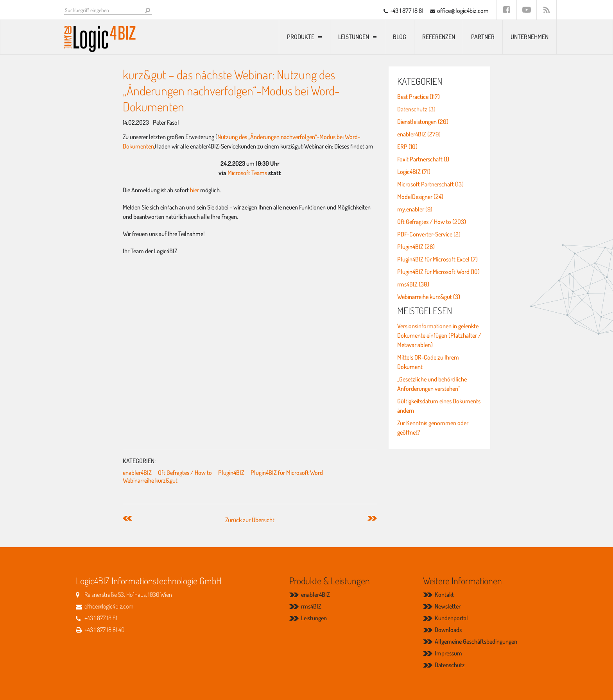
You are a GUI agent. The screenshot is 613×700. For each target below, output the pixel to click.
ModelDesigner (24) (420, 197)
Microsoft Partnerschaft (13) (430, 184)
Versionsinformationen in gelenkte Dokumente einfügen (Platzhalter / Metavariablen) (439, 335)
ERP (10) (407, 147)
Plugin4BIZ (231, 473)
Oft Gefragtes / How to (185, 473)
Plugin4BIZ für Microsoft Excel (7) (437, 259)
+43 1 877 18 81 (407, 11)
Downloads (448, 630)
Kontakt (444, 594)
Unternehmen (530, 37)
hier (194, 190)
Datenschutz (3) (416, 109)
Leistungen (354, 37)
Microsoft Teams (247, 173)
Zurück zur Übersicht (250, 520)
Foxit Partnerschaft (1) (423, 159)
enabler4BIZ (137, 473)
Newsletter (448, 606)
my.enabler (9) (415, 209)
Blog (400, 37)
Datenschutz (450, 665)
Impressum (448, 653)
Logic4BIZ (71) (414, 172)
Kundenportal (451, 618)
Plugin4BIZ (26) (416, 247)
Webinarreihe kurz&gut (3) (429, 297)
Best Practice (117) (419, 97)
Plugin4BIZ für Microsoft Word (287, 473)
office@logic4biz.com (463, 11)
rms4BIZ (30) (413, 284)
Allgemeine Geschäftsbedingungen (476, 641)
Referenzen (439, 37)
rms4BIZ (311, 606)
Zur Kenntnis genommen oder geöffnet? (433, 428)
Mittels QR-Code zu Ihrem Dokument (428, 362)
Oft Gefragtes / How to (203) (432, 222)
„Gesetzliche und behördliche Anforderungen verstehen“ (432, 384)
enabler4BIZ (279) (419, 134)
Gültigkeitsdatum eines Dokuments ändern (439, 406)
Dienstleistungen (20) (423, 122)
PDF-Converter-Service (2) (429, 234)
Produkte (301, 37)
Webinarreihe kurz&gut (150, 480)
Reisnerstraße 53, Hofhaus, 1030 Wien (128, 594)
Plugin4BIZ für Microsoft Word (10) (438, 272)
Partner (483, 37)
